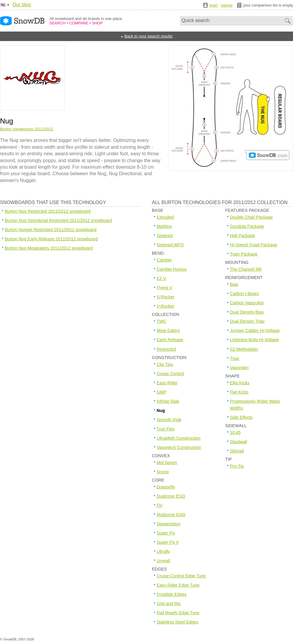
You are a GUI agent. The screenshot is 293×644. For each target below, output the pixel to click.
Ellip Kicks (240, 383)
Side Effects (241, 417)
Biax (234, 284)
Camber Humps (172, 269)
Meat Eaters (168, 330)
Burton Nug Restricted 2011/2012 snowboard (48, 211)
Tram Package (244, 254)
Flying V (164, 288)
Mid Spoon (167, 463)
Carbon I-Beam (244, 294)
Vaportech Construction (179, 447)
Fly (159, 505)
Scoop (163, 472)
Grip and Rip (169, 604)
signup (227, 5)
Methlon (164, 226)
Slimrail (237, 451)
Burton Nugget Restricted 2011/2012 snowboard (51, 230)
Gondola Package (247, 226)
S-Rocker (166, 297)
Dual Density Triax (247, 321)
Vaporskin (239, 368)
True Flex (166, 429)
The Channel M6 (246, 269)
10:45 (235, 433)
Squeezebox (169, 524)
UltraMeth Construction (179, 438)
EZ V (161, 278)
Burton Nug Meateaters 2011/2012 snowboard (49, 248)
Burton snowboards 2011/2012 (27, 129)
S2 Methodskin (244, 349)
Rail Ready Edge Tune (178, 613)
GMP (162, 392)
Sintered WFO (170, 245)
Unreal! (163, 561)
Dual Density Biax (247, 312)
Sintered (165, 236)
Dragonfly (166, 487)
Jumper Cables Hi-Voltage (255, 330)
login (214, 5)
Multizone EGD (171, 515)
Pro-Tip (237, 466)
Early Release (170, 340)
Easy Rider (167, 383)
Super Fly (166, 533)
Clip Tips (165, 364)
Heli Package (243, 236)
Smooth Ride (169, 420)
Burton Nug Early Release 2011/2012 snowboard (51, 239)
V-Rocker (165, 306)
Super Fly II (168, 542)
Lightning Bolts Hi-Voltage (254, 340)
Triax (234, 358)
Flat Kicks (239, 392)
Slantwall (239, 442)
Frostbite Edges (172, 594)
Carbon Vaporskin (247, 303)
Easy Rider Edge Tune (178, 585)
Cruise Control (170, 374)
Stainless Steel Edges (177, 622)
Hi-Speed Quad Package (254, 245)
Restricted (166, 349)
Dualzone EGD (171, 496)
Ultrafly (163, 551)
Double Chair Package (251, 217)
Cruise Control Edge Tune (181, 576)
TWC (162, 321)
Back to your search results (148, 36)
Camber (164, 260)
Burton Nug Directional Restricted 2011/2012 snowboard (58, 220)
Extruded (165, 217)
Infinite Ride (168, 401)
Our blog (22, 5)
